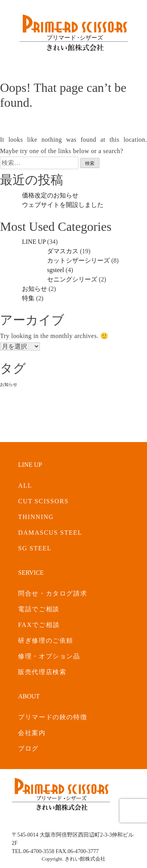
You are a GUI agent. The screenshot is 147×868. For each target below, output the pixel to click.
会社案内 (32, 733)
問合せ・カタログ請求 (53, 593)
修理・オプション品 (49, 656)
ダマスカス (63, 251)
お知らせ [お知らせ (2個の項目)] (9, 385)
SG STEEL (35, 548)
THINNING (36, 517)
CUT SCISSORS (43, 501)
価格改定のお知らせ (50, 195)
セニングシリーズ (72, 279)
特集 (28, 298)
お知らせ (34, 289)
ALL (25, 485)
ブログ (28, 748)
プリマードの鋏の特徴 (53, 717)
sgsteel (56, 270)
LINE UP (34, 242)
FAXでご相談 (39, 625)
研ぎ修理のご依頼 (46, 640)
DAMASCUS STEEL (50, 533)
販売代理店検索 (42, 672)
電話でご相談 (39, 609)
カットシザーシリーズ (78, 260)
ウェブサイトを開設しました (63, 205)
